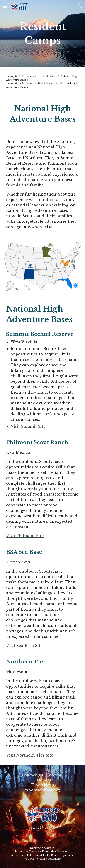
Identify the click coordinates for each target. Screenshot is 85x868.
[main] (43, 34)
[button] (5, 6)
